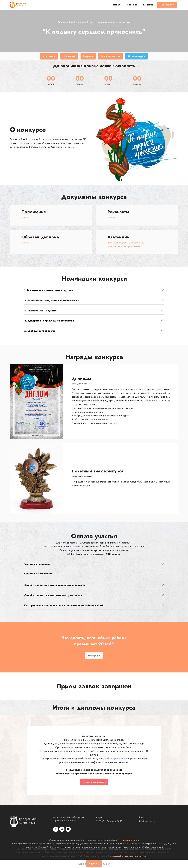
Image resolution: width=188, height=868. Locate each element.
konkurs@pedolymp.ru (116, 758)
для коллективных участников (124, 246)
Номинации (69, 56)
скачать (25, 217)
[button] (94, 290)
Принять (94, 863)
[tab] (94, 290)
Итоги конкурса (137, 56)
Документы (49, 56)
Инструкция (94, 655)
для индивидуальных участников (126, 242)
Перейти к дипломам (94, 782)
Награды (88, 56)
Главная (116, 5)
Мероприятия (167, 5)
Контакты (148, 5)
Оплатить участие (111, 56)
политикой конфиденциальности (128, 856)
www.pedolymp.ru (130, 840)
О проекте (132, 5)
